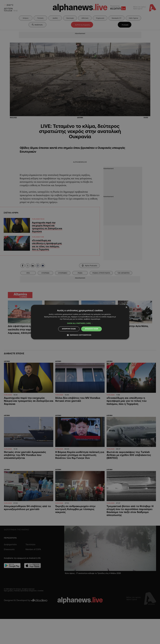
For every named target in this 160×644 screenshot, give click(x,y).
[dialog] (80, 322)
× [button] (126, 307)
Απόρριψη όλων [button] (69, 329)
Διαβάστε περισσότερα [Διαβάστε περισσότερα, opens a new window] (92, 319)
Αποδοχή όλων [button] (91, 329)
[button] (80, 323)
